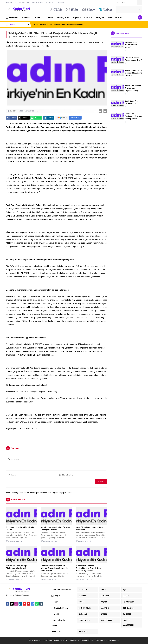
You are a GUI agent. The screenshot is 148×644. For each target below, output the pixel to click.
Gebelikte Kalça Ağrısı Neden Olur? (133, 59)
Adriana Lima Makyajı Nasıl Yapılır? (131, 45)
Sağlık (72, 640)
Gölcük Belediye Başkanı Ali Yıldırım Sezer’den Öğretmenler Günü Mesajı (55, 568)
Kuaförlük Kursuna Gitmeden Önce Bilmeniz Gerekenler (58, 25)
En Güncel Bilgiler (87, 640)
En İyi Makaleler (35, 640)
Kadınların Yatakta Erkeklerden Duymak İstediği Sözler (133, 89)
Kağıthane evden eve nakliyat (107, 640)
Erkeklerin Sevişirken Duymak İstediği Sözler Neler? (133, 117)
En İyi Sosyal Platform (51, 640)
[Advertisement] (57, 437)
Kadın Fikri (64, 640)
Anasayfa (13, 37)
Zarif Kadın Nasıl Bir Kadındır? (132, 102)
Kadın (77, 640)
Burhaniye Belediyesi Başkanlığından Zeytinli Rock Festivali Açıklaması (88, 568)
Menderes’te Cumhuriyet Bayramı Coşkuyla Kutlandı (56, 528)
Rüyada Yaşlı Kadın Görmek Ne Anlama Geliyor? (134, 73)
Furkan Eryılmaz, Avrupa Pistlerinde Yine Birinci (17, 567)
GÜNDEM (23, 37)
